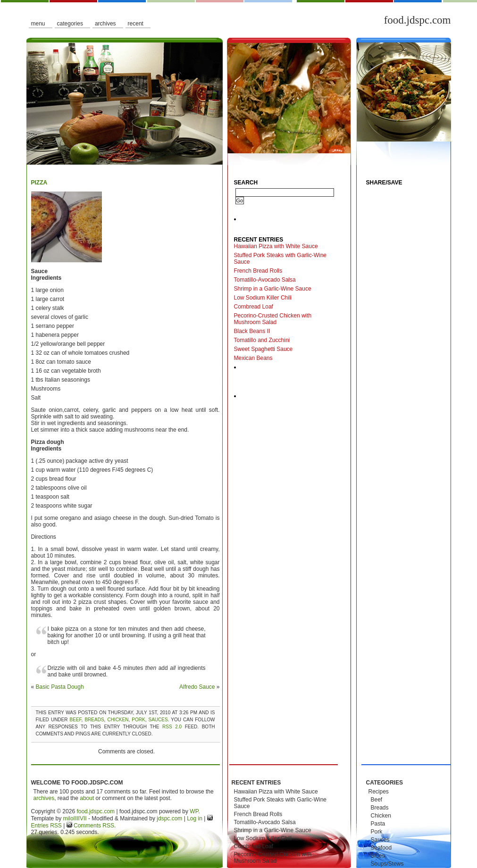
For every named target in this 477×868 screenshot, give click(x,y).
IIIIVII (80, 818)
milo (68, 818)
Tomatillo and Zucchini (262, 340)
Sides (378, 856)
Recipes (379, 792)
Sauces (158, 720)
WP (194, 811)
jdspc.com (169, 818)
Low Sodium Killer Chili (263, 298)
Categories (70, 24)
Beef (76, 720)
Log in (195, 818)
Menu (38, 24)
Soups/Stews (387, 864)
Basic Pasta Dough (60, 687)
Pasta (378, 824)
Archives (105, 24)
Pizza (39, 183)
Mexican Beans (253, 358)
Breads (94, 720)
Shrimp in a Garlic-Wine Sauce (273, 289)
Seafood (381, 848)
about (87, 798)
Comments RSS (93, 826)
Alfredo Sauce (197, 687)
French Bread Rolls (258, 271)
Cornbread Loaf (254, 307)
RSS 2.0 (172, 727)
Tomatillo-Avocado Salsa (265, 280)
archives (44, 798)
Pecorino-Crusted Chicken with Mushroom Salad (273, 319)
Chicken (118, 720)
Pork (138, 720)
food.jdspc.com (418, 20)
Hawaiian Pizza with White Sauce (276, 246)
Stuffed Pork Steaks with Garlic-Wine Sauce (280, 259)
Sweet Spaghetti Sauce (264, 349)
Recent (136, 24)
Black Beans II (252, 331)
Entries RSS (46, 826)
